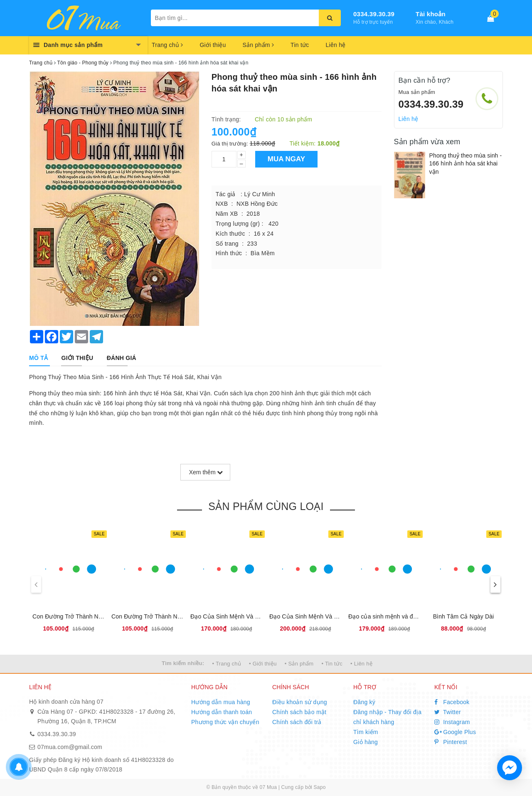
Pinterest (451, 742)
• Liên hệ (361, 664)
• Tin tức (332, 664)
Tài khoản (431, 14)
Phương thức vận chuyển (225, 722)
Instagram (452, 722)
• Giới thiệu (263, 664)
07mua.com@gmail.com (70, 747)
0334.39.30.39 (374, 14)
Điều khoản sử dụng (300, 702)
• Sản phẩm (299, 664)
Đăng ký (364, 702)
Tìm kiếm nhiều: (183, 663)
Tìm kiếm (366, 732)
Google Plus (455, 732)
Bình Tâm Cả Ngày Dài (464, 616)
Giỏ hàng (366, 742)
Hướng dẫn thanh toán (222, 712)
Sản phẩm (258, 45)
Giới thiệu (213, 45)
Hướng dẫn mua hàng (221, 702)
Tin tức (300, 45)
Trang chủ (167, 45)
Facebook (452, 702)
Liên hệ (336, 45)
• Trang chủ (227, 664)
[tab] (38, 358)
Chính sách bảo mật (299, 712)
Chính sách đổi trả (297, 722)
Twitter (448, 712)
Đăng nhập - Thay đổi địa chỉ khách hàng (387, 717)
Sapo (320, 787)
